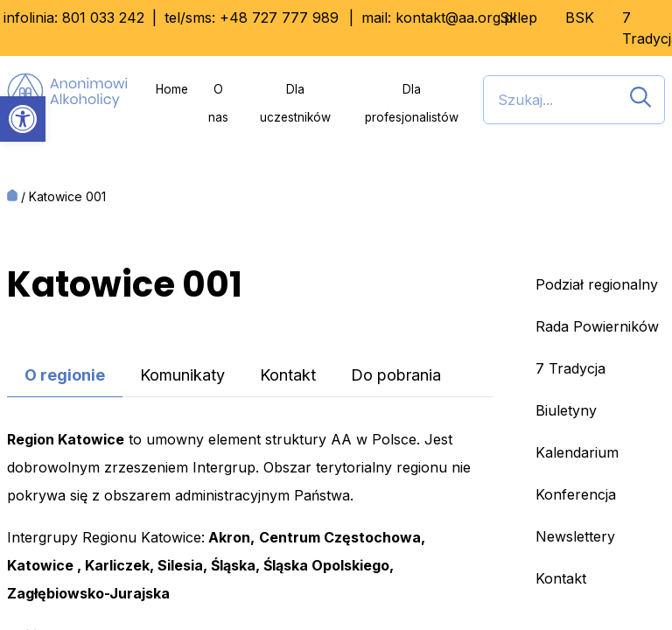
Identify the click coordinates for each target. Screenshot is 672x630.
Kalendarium (577, 452)
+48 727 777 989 (279, 17)
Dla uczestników (295, 103)
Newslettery (575, 536)
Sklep (518, 17)
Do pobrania (396, 375)
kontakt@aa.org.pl (456, 17)
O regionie (65, 375)
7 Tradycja (570, 368)
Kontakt (288, 375)
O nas (218, 103)
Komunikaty (182, 375)
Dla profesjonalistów (412, 103)
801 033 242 (103, 17)
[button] (23, 119)
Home (172, 89)
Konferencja (576, 494)
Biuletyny (566, 410)
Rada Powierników (597, 326)
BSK (580, 17)
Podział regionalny (597, 284)
